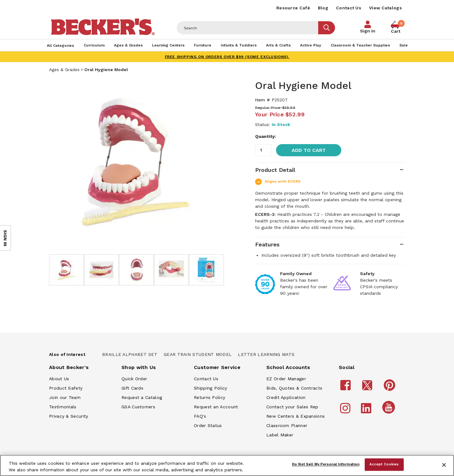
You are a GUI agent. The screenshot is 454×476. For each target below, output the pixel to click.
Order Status (208, 425)
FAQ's (200, 416)
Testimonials (63, 407)
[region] (227, 465)
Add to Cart (309, 150)
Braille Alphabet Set (130, 354)
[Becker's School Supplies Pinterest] (390, 388)
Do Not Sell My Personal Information (326, 464)
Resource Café (293, 8)
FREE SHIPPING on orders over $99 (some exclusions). (227, 57)
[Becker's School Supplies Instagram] (346, 411)
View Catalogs (385, 8)
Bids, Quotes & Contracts (294, 388)
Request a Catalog (142, 397)
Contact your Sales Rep (292, 407)
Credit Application (286, 397)
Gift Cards (132, 388)
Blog (323, 8)
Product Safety (66, 388)
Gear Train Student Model (198, 354)
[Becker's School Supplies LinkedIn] (367, 411)
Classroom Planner (287, 425)
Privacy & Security (69, 416)
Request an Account (216, 407)
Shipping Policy (211, 388)
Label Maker (280, 435)
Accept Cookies (384, 464)
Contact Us (349, 8)
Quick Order (134, 379)
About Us (59, 379)
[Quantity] (263, 150)
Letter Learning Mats (266, 354)
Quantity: (266, 136)
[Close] (444, 465)
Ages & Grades (64, 70)
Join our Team (65, 397)
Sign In (368, 31)
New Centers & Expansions (296, 416)
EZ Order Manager (286, 379)
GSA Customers (138, 407)
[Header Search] (248, 28)
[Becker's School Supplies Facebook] (346, 388)
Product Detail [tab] (275, 170)
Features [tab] (267, 244)
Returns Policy (210, 397)
